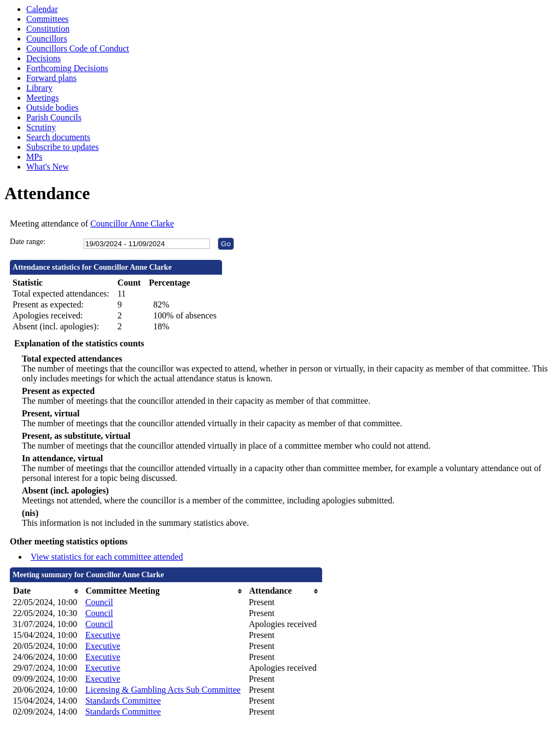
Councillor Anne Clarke (132, 224)
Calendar (42, 9)
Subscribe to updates (62, 147)
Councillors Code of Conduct (78, 48)
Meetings (43, 98)
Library (39, 88)
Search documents (58, 137)
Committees (47, 19)
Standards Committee (123, 701)
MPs (34, 157)
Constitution (48, 29)
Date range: (28, 242)
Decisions (43, 58)
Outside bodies (52, 108)
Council (99, 602)
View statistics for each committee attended (107, 557)
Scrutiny (41, 127)
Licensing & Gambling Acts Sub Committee (163, 690)
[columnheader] (46, 591)
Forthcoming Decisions (67, 68)
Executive (103, 635)
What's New (48, 167)
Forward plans (51, 78)
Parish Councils (54, 117)
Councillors (47, 39)
